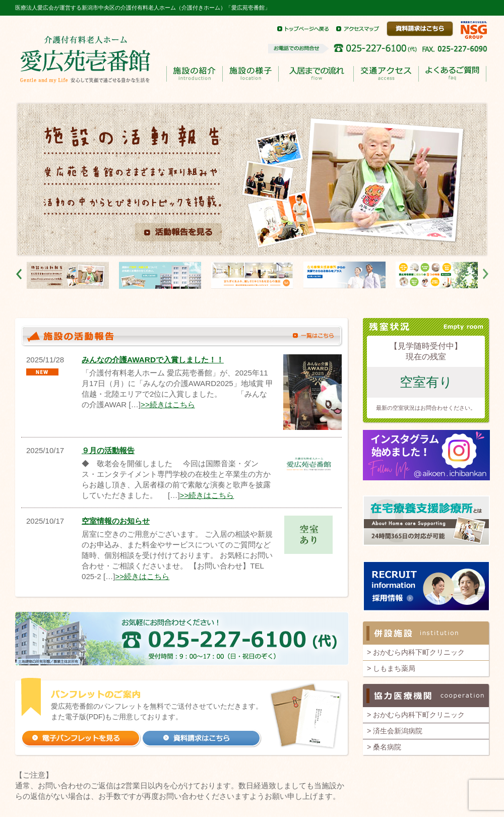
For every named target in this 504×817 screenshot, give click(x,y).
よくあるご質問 (452, 74)
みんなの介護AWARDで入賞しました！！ (153, 360)
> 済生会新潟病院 (395, 731)
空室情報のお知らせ (116, 521)
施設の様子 (250, 74)
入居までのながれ (316, 74)
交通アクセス (386, 74)
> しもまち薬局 (391, 668)
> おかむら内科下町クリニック (416, 652)
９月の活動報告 (108, 450)
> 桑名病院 (384, 747)
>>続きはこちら (168, 404)
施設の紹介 (194, 74)
